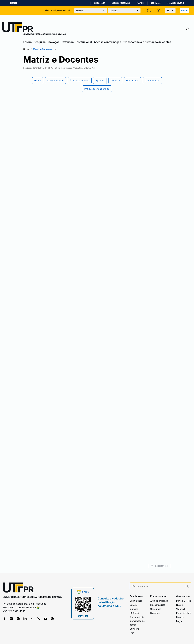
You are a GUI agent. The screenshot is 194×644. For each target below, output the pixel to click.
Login (179, 621)
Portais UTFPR (184, 601)
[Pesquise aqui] (158, 586)
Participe (141, 3)
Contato (134, 605)
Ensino (27, 42)
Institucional (84, 42)
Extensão (68, 42)
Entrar (184, 11)
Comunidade (136, 601)
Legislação (156, 3)
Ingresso (134, 609)
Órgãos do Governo (176, 3)
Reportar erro (160, 566)
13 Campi (134, 613)
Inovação (54, 42)
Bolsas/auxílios (158, 605)
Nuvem (180, 605)
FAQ (132, 633)
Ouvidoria (134, 629)
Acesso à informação (121, 3)
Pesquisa (40, 42)
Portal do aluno (184, 613)
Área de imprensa (159, 601)
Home (26, 49)
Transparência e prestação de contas (147, 42)
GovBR (14, 3)
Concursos (156, 609)
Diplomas (155, 613)
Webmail (181, 609)
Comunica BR (100, 3)
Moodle (180, 617)
